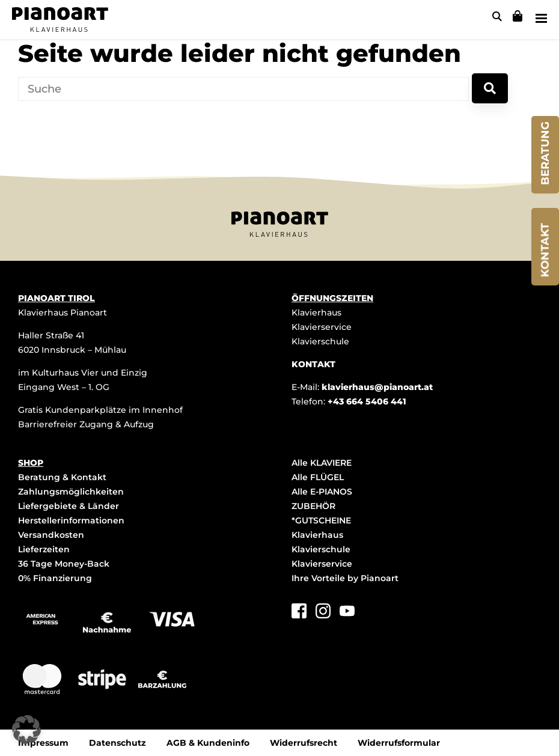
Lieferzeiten (44, 549)
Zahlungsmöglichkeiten (71, 492)
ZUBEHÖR (313, 506)
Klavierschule (320, 341)
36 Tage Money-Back (64, 564)
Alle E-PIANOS (322, 492)
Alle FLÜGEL (318, 477)
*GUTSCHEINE (321, 520)
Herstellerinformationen (71, 520)
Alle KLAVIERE (322, 463)
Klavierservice (322, 327)
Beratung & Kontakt (62, 477)
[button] (26, 730)
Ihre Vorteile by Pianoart (345, 578)
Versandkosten (51, 535)
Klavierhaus (316, 312)
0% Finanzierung (55, 578)
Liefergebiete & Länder (69, 506)
